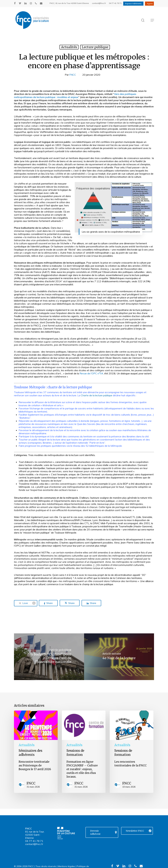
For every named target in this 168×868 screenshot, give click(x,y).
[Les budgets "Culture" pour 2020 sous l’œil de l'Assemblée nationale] (49, 657)
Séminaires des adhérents (30, 753)
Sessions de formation (75, 753)
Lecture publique (95, 47)
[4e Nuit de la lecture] (119, 657)
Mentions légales (67, 866)
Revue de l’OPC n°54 (91, 373)
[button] (152, 20)
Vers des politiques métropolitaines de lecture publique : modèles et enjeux (75, 96)
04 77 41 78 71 (34, 841)
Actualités (69, 47)
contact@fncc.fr (34, 844)
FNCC (73, 75)
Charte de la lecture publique (97, 395)
